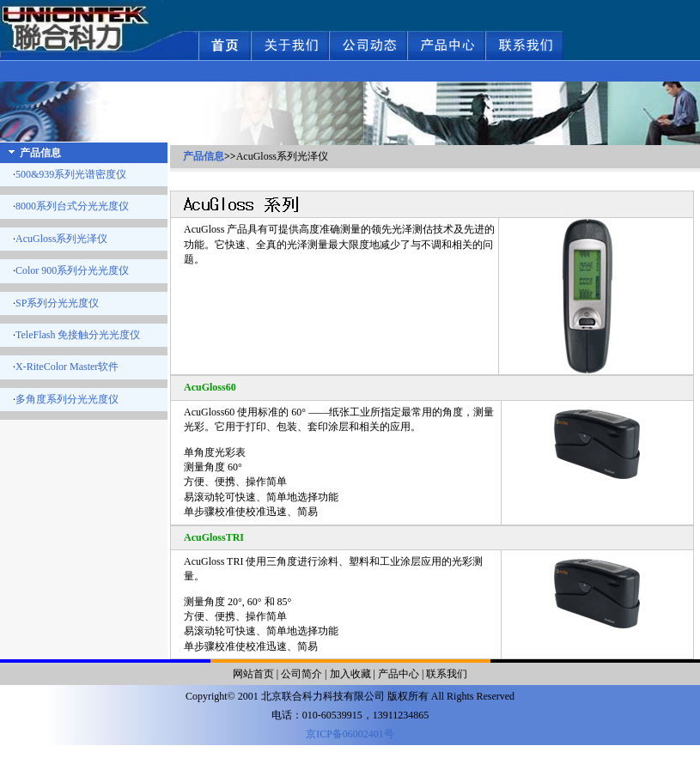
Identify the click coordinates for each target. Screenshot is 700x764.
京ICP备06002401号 (350, 734)
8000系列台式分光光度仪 (72, 206)
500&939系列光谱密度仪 (71, 174)
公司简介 (301, 674)
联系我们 (447, 674)
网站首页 (253, 674)
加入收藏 (350, 674)
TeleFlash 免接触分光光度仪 (78, 335)
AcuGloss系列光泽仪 (61, 239)
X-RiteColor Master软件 (67, 367)
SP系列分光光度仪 (57, 303)
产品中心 (399, 674)
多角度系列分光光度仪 (67, 399)
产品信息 (204, 156)
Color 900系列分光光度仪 (72, 270)
